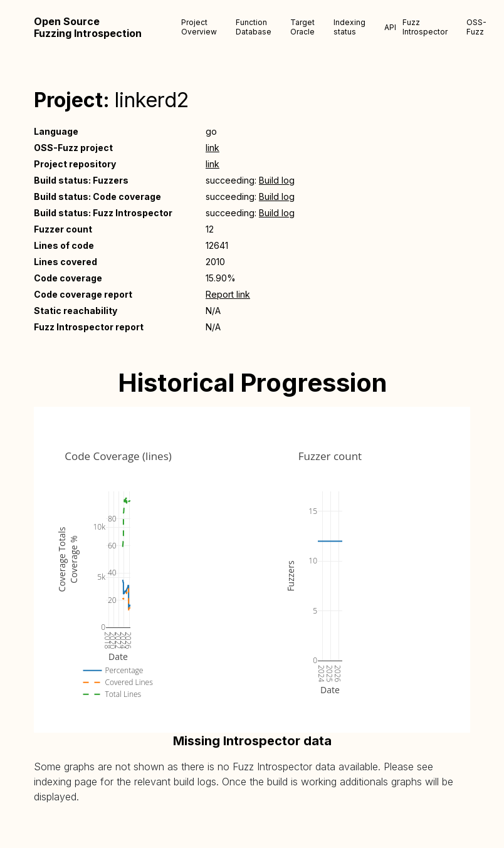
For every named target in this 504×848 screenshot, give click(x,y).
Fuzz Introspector (425, 27)
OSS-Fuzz (476, 27)
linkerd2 (152, 100)
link (213, 148)
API (390, 27)
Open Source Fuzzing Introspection (88, 28)
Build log (277, 180)
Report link (228, 294)
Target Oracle (302, 27)
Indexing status (349, 27)
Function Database (254, 27)
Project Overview (199, 27)
